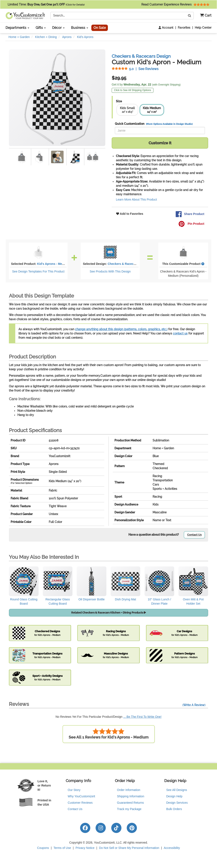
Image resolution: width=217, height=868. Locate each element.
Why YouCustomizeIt (81, 796)
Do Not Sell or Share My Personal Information (129, 848)
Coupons (43, 848)
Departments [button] (17, 28)
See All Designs (177, 790)
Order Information (129, 790)
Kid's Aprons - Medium (53, 264)
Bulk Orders (174, 809)
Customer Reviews (80, 803)
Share (190, 214)
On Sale (100, 28)
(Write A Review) (194, 705)
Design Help (174, 796)
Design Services (177, 803)
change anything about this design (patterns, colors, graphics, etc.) (121, 329)
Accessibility (172, 848)
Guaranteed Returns (130, 803)
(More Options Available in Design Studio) (169, 124)
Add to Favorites (130, 214)
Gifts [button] (41, 28)
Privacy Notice (85, 848)
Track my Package (129, 809)
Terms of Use (62, 848)
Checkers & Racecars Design (141, 56)
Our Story (74, 790)
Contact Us (194, 535)
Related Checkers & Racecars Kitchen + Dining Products (109, 613)
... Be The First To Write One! (143, 717)
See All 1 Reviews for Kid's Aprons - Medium (109, 734)
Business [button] (80, 28)
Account (166, 28)
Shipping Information (131, 796)
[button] (204, 16)
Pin (191, 224)
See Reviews (135, 69)
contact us (180, 333)
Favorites (184, 28)
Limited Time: (46, 4)
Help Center (203, 28)
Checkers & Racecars (123, 264)
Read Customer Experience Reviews (175, 4)
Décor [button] (58, 28)
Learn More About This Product (136, 199)
